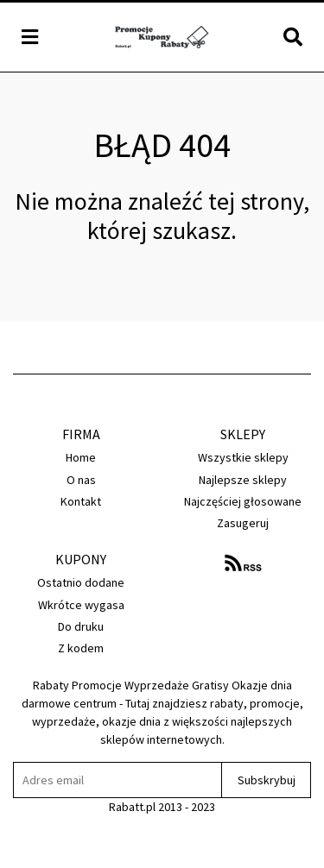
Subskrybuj (267, 780)
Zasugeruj (243, 523)
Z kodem (81, 648)
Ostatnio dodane (81, 582)
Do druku (81, 626)
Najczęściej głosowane (243, 501)
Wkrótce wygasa (81, 605)
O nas (81, 480)
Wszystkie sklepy (243, 457)
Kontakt (81, 501)
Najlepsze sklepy (243, 480)
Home (81, 457)
